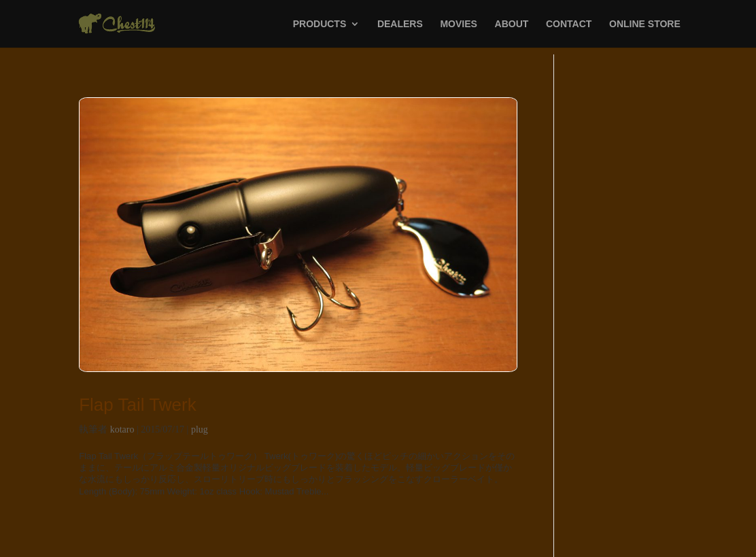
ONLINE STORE (645, 24)
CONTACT (569, 24)
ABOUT (512, 24)
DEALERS (400, 24)
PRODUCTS (320, 24)
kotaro (122, 429)
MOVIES (458, 24)
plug (200, 429)
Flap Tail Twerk (137, 405)
